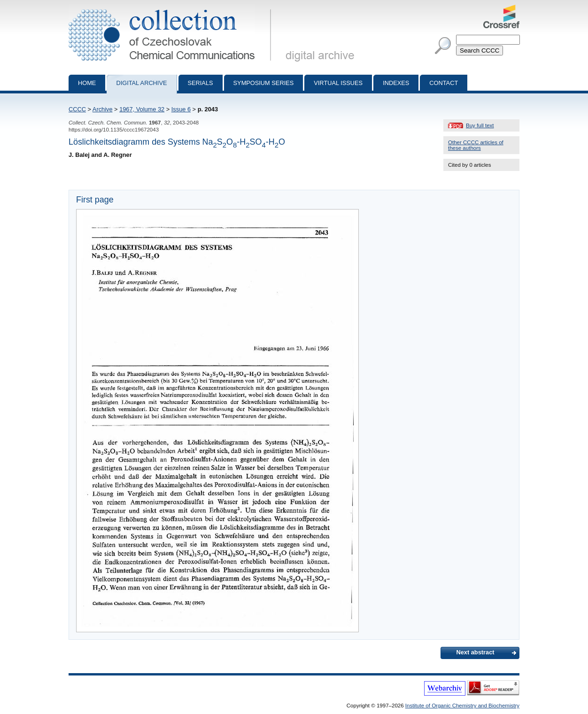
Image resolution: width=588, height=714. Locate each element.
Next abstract (475, 652)
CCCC (77, 109)
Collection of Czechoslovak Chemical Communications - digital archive (172, 8)
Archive (103, 109)
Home (87, 83)
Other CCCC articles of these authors (476, 145)
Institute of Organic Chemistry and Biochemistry (462, 706)
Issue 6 (181, 109)
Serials (201, 83)
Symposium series (264, 83)
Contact (444, 83)
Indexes (396, 83)
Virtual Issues (338, 83)
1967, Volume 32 (142, 109)
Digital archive (141, 83)
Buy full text (480, 125)
